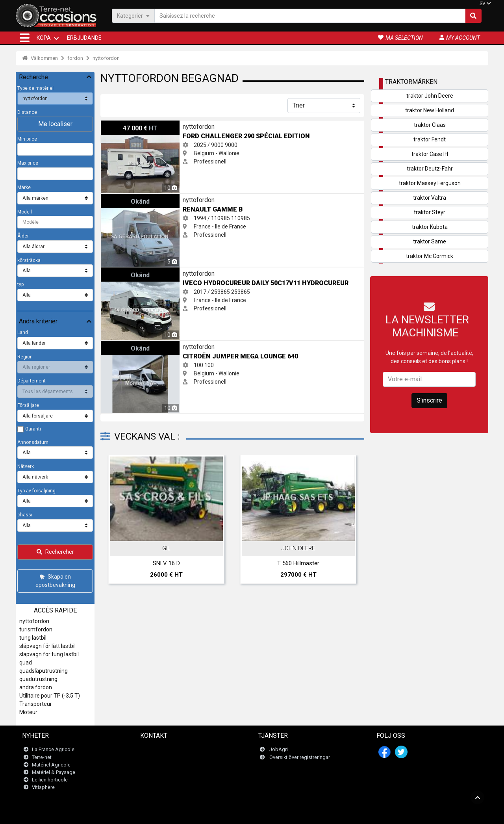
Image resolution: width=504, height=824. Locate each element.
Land (23, 332)
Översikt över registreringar (300, 757)
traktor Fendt (430, 139)
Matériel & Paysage (54, 772)
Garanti (33, 429)
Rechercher (55, 552)
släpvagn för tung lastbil (49, 654)
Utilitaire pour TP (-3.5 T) (50, 696)
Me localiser (55, 124)
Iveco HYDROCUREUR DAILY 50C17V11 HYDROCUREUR (169, 271)
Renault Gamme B (123, 198)
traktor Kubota (430, 227)
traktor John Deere (430, 96)
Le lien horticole (50, 780)
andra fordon (36, 687)
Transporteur (36, 704)
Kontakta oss (160, 750)
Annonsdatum (33, 442)
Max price (28, 163)
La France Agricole (53, 750)
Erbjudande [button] (84, 38)
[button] (25, 38)
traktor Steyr (430, 212)
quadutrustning (38, 679)
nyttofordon (106, 58)
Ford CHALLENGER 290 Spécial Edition (148, 124)
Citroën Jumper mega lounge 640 (143, 345)
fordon (75, 58)
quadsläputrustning (44, 671)
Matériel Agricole (51, 765)
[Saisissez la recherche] (310, 16)
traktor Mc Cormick (430, 256)
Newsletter (157, 757)
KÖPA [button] (44, 38)
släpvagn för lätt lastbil (47, 646)
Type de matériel (35, 88)
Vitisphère (43, 788)
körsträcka (29, 260)
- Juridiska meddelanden (242, 814)
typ (20, 284)
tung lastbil (33, 638)
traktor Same (430, 241)
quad (26, 663)
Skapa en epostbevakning (55, 581)
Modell (25, 212)
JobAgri (279, 750)
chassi (25, 515)
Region (25, 357)
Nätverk (26, 466)
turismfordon (36, 629)
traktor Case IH (430, 154)
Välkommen (40, 58)
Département (31, 381)
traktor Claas (430, 125)
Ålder (23, 236)
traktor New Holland (430, 110)
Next (348, 521)
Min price (27, 139)
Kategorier (133, 16)
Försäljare (28, 405)
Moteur (28, 712)
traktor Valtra (430, 198)
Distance (27, 112)
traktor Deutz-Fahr (430, 169)
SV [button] (483, 4)
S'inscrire (429, 400)
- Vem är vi (344, 814)
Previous (117, 521)
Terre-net (42, 757)
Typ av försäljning (36, 491)
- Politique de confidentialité (301, 814)
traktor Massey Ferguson (430, 183)
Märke (24, 187)
